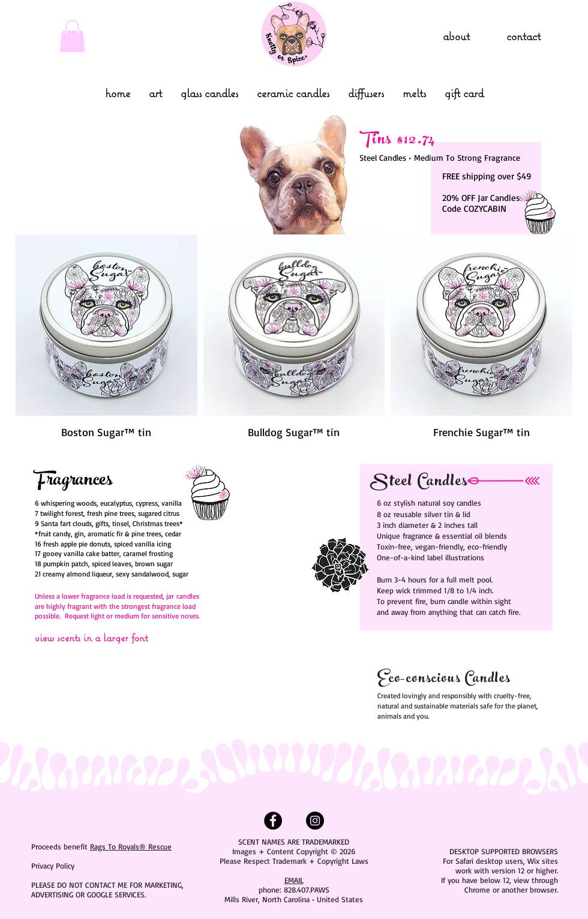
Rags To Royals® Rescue (131, 846)
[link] (72, 36)
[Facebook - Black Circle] (273, 821)
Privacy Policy (53, 866)
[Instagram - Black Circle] (315, 821)
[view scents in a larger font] (109, 637)
